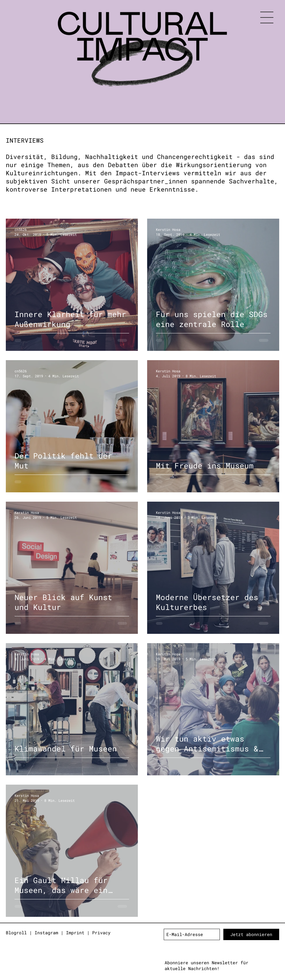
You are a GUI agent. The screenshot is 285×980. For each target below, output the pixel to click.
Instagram (46, 933)
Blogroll (16, 933)
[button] (267, 17)
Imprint (75, 933)
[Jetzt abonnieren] (251, 934)
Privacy (101, 933)
